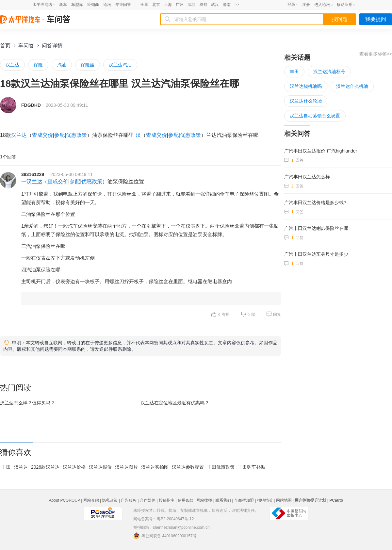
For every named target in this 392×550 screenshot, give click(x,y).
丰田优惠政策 (221, 467)
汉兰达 (12, 65)
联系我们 (223, 500)
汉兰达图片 (126, 467)
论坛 (107, 5)
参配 (59, 135)
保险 (38, 65)
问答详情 (52, 46)
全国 (144, 5)
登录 (291, 5)
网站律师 (204, 500)
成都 (203, 5)
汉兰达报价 (100, 467)
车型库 (77, 5)
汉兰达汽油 (120, 65)
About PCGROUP (65, 500)
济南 (227, 5)
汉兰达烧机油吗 (306, 86)
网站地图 (284, 500)
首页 (5, 46)
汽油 (62, 65)
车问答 (26, 46)
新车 (63, 5)
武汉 (215, 5)
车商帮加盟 (244, 500)
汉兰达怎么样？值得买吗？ (27, 403)
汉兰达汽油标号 (329, 72)
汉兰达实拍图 (155, 467)
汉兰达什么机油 (352, 86)
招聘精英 (265, 500)
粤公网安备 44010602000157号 (165, 536)
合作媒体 (148, 500)
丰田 (6, 467)
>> (237, 5)
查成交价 (42, 135)
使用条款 (186, 500)
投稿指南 (167, 500)
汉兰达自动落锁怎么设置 (315, 116)
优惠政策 (76, 135)
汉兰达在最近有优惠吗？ (175, 403)
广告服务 (129, 500)
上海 (168, 5)
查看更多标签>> (376, 54)
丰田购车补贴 (252, 467)
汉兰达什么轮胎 (306, 101)
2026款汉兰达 (45, 467)
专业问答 (123, 5)
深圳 (191, 5)
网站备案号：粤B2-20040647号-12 (163, 519)
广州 (180, 5)
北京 (156, 5)
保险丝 (88, 65)
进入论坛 (322, 5)
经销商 (93, 5)
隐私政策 (110, 500)
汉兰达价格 (74, 467)
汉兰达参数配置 (188, 467)
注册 (306, 5)
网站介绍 (91, 500)
